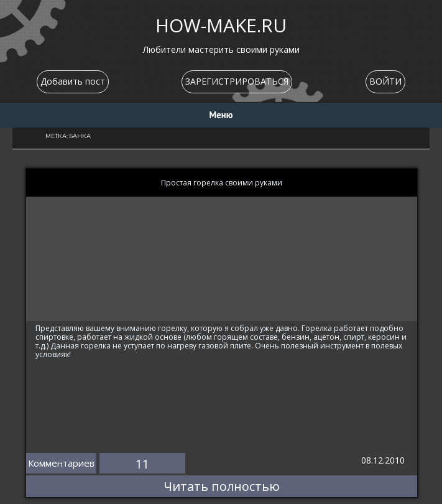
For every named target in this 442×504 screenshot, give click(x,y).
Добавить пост (73, 81)
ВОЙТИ (385, 81)
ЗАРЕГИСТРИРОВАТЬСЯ (237, 81)
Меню (221, 115)
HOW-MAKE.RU (221, 25)
